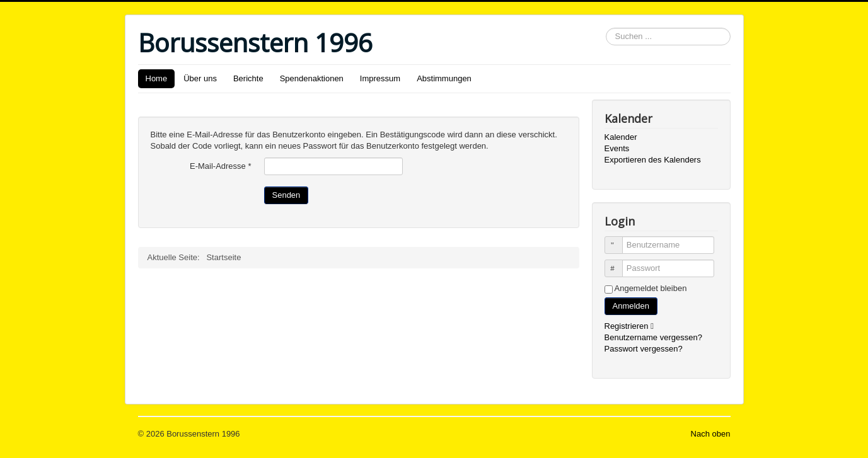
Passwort (619, 263)
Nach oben (711, 434)
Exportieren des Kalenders (653, 160)
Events (617, 148)
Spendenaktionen (312, 78)
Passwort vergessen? (644, 349)
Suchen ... (606, 28)
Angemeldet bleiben (651, 288)
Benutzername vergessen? (653, 337)
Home (157, 78)
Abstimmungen (444, 78)
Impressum (380, 78)
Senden (286, 195)
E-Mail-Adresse (221, 166)
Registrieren (632, 326)
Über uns (200, 78)
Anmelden (631, 306)
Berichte (248, 78)
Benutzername (619, 240)
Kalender (621, 137)
